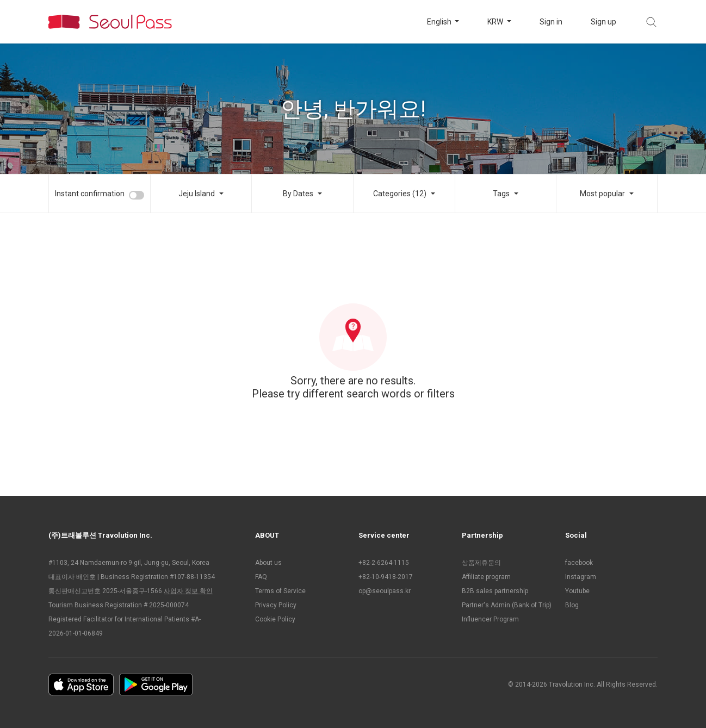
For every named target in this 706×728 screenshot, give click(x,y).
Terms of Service (280, 591)
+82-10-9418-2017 (386, 577)
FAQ (261, 577)
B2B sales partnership (495, 591)
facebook (579, 563)
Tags (501, 194)
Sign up (603, 22)
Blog (572, 605)
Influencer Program (490, 619)
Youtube (577, 591)
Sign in (551, 22)
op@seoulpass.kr (385, 591)
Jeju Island (197, 194)
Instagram (581, 577)
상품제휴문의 (481, 563)
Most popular (602, 194)
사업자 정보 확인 (188, 591)
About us (268, 563)
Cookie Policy (275, 619)
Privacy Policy (276, 605)
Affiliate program (486, 577)
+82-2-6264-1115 (384, 563)
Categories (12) (400, 194)
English (440, 22)
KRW (496, 22)
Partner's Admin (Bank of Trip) (507, 605)
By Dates (298, 194)
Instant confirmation (90, 194)
